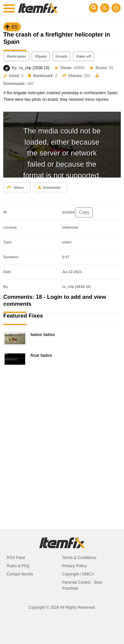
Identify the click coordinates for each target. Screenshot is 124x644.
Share (15, 187)
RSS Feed (16, 558)
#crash (61, 56)
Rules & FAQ (18, 566)
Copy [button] (84, 212)
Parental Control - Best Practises (82, 585)
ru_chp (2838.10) (34, 68)
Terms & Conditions (79, 558)
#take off (83, 56)
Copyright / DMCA (78, 574)
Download (49, 187)
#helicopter (16, 56)
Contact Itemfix (20, 574)
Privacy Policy (75, 566)
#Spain (41, 56)
